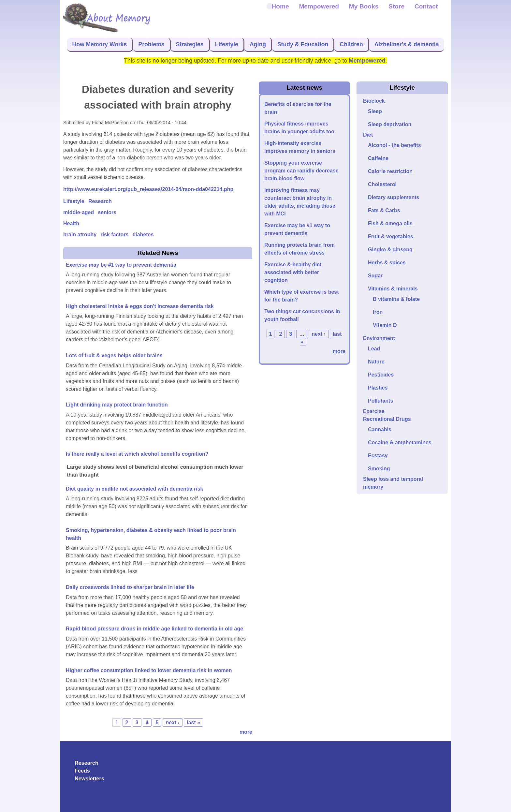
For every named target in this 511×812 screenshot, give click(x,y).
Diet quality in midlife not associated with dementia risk (134, 489)
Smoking (379, 469)
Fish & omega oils (390, 223)
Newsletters (89, 778)
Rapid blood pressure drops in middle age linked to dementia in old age (154, 629)
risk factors (114, 235)
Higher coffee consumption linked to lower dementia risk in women (149, 670)
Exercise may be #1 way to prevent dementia (121, 265)
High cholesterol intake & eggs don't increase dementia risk (140, 306)
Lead (374, 349)
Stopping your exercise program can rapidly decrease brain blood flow (301, 171)
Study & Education (303, 44)
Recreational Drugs (387, 419)
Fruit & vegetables (391, 236)
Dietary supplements (394, 197)
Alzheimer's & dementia (407, 44)
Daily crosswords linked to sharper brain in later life (130, 587)
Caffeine (378, 158)
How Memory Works (100, 44)
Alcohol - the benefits (394, 145)
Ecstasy (378, 456)
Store (396, 6)
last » (193, 723)
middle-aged (79, 212)
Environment (379, 338)
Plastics (378, 388)
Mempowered (319, 6)
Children (351, 44)
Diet (368, 135)
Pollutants (380, 401)
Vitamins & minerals (393, 289)
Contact (426, 6)
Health (71, 223)
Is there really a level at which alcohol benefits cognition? (137, 454)
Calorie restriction (390, 171)
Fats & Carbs (384, 210)
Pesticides (381, 375)
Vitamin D (385, 325)
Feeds (82, 771)
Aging (258, 44)
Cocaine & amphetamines (400, 443)
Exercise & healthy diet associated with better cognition (293, 272)
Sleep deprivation (390, 124)
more (246, 732)
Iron (378, 312)
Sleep (375, 111)
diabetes (143, 235)
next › (173, 723)
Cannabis (380, 429)
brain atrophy (80, 235)
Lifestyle (227, 44)
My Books (364, 6)
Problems (151, 44)
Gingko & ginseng (390, 250)
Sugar (375, 276)
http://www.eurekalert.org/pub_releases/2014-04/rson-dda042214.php (148, 189)
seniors (107, 212)
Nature (376, 362)
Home (280, 6)
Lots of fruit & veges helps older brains (114, 355)
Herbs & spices (387, 263)
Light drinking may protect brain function (117, 405)
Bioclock (374, 101)
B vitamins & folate (396, 299)
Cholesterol (382, 184)
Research (100, 201)
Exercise (374, 411)
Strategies (190, 44)
